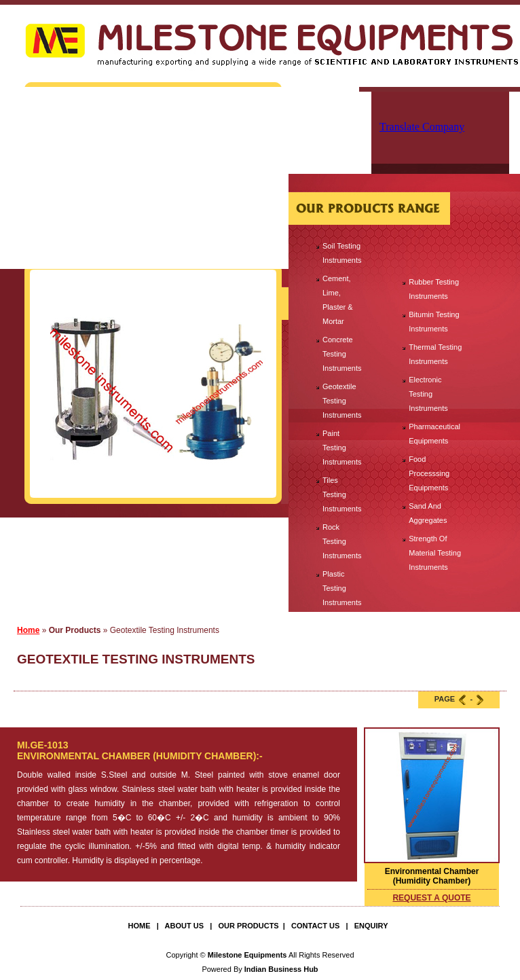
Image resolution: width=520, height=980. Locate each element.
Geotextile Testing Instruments (342, 401)
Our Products (248, 926)
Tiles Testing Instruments (342, 494)
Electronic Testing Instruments (428, 394)
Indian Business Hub (281, 969)
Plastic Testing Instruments (342, 588)
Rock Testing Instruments (342, 541)
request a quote (431, 898)
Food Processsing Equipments (429, 473)
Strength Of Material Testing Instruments (435, 553)
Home (28, 630)
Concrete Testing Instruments (342, 354)
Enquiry (371, 926)
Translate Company (422, 127)
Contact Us (315, 926)
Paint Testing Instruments (342, 448)
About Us (184, 926)
